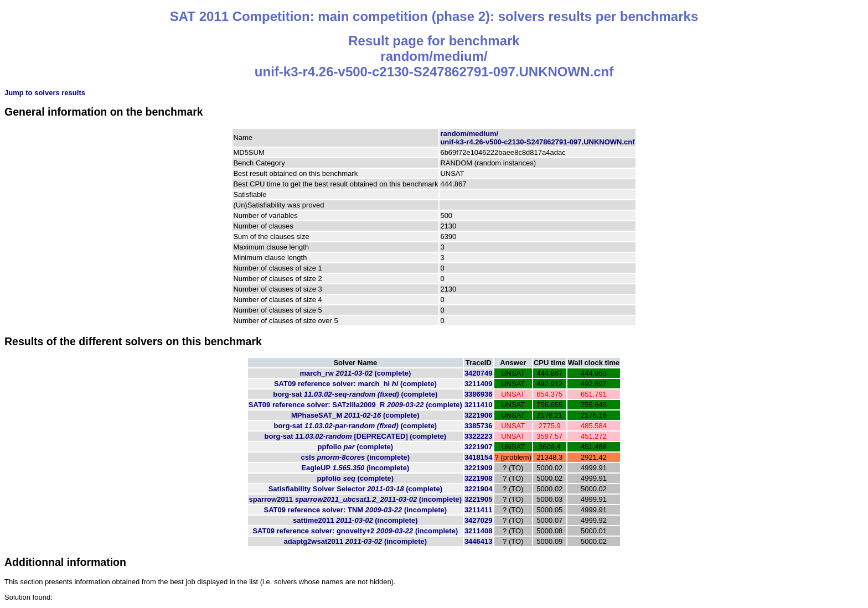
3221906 (479, 415)
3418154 (479, 457)
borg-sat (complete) (355, 394)
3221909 (479, 468)
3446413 (479, 541)
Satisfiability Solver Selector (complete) (355, 489)
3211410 (479, 405)
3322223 (479, 436)
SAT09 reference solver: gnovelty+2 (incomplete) (355, 531)
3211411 (479, 510)
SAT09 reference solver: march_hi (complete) (355, 384)
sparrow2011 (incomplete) (355, 499)
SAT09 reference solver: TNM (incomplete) (355, 510)
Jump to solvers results (45, 93)
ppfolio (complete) (356, 447)
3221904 (479, 489)
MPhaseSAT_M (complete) (355, 415)
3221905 (479, 499)
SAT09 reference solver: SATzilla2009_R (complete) (355, 405)
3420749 (479, 373)
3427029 (479, 520)
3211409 (479, 384)
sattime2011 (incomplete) (355, 520)
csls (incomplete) (356, 457)
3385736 (479, 426)
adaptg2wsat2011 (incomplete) (355, 541)
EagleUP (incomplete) (355, 468)
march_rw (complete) (355, 373)
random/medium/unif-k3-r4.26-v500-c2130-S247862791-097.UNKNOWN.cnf (537, 138)
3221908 (479, 478)
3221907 (479, 447)
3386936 (479, 394)
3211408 (479, 531)
